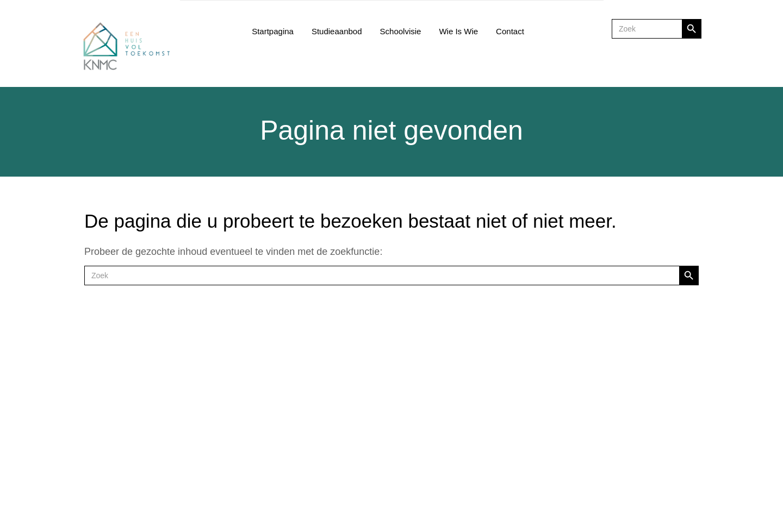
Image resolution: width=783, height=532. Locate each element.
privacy (354, 470)
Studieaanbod (337, 31)
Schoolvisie (401, 31)
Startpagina (273, 31)
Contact (510, 31)
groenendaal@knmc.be (633, 430)
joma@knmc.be (492, 430)
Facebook (364, 381)
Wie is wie (458, 31)
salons (353, 431)
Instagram (359, 371)
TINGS (664, 500)
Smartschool (364, 362)
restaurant (360, 421)
